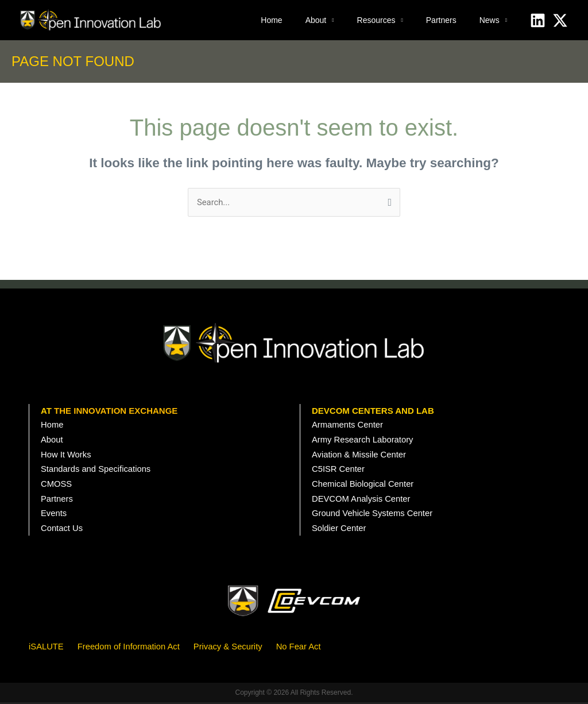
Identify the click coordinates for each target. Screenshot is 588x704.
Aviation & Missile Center (359, 455)
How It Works (66, 455)
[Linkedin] (538, 20)
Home (271, 20)
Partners (441, 20)
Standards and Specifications (96, 470)
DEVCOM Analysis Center (362, 500)
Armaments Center (348, 426)
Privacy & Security (231, 648)
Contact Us (62, 530)
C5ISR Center (339, 470)
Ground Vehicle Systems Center (373, 515)
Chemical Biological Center (363, 485)
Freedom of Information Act (130, 648)
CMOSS (57, 485)
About (316, 20)
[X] (560, 20)
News (490, 20)
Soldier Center (339, 530)
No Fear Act (302, 648)
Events (54, 515)
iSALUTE (47, 648)
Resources (376, 20)
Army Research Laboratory (363, 441)
